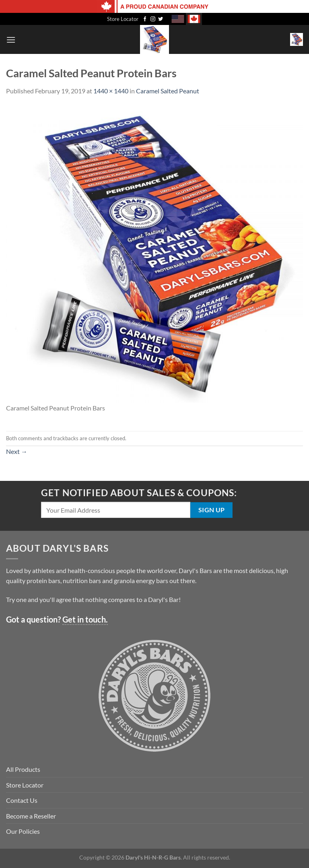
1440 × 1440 (111, 91)
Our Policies (23, 831)
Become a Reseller (31, 816)
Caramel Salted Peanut (168, 91)
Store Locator (123, 19)
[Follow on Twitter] (161, 19)
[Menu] (11, 40)
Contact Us (22, 800)
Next (17, 451)
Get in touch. (85, 619)
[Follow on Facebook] (145, 19)
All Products (23, 769)
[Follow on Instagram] (153, 19)
